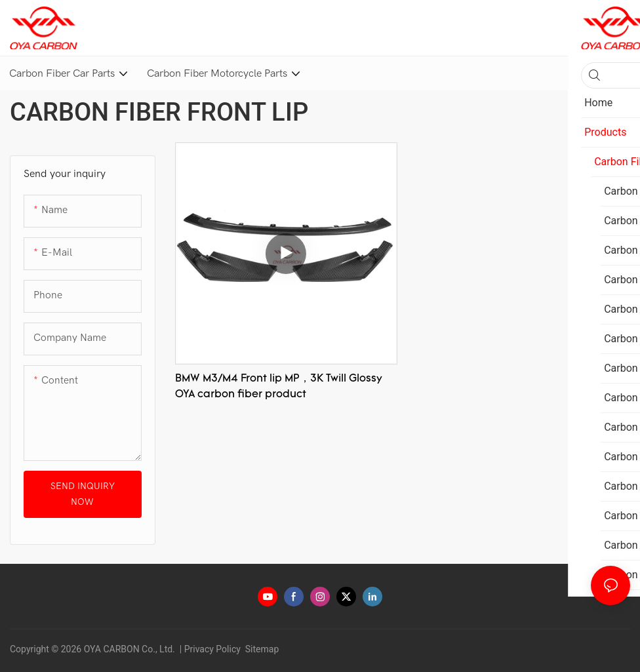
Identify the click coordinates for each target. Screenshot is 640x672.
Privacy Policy (212, 649)
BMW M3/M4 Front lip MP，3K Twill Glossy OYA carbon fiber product (279, 387)
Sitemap (261, 649)
